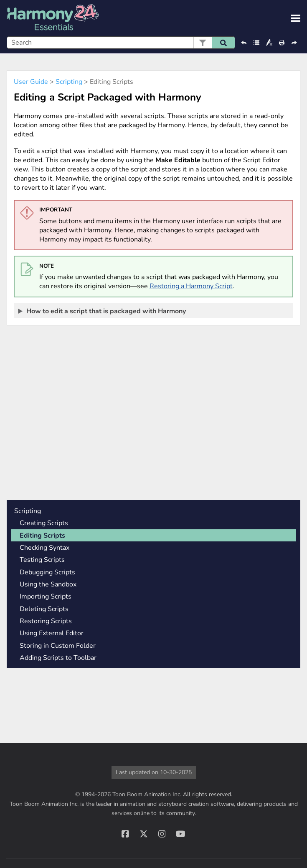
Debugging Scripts (47, 572)
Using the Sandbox (48, 584)
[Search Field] (121, 43)
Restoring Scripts (46, 621)
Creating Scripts (44, 523)
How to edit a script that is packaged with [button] (102, 311)
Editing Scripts (42, 536)
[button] (202, 43)
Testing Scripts (42, 560)
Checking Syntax (44, 548)
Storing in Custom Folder (58, 646)
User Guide (31, 82)
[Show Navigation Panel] (296, 18)
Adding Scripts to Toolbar (58, 658)
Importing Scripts (46, 596)
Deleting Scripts (44, 609)
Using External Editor (52, 633)
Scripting (69, 82)
